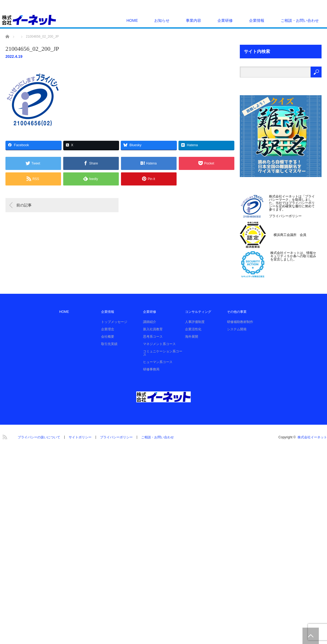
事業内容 (193, 20)
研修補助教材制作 (240, 322)
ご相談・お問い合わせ (300, 20)
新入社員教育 (153, 329)
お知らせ (162, 20)
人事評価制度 (195, 322)
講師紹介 (150, 322)
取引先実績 (109, 344)
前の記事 (24, 205)
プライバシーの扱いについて (39, 437)
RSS (4, 436)
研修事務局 (151, 369)
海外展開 (192, 337)
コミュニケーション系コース (163, 353)
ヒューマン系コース (158, 362)
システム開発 (237, 329)
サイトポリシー (80, 437)
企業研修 (225, 20)
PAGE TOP (311, 636)
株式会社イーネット (312, 437)
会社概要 (108, 337)
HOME (132, 20)
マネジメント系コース (159, 344)
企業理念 (108, 329)
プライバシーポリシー (285, 216)
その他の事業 (237, 312)
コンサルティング (198, 312)
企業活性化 (193, 329)
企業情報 (257, 20)
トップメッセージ (114, 322)
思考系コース (153, 337)
